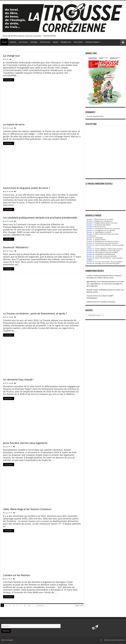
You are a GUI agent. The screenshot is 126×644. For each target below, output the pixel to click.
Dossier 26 (90, 258)
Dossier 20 (90, 245)
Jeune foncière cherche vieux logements (25, 443)
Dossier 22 (90, 251)
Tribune (11, 251)
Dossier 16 (90, 238)
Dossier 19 (90, 243)
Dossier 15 (90, 234)
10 (25, 606)
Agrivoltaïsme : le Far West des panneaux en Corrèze (105, 282)
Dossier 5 (90, 223)
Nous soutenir (78, 42)
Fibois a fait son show (106, 278)
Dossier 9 (90, 229)
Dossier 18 (90, 241)
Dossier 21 (90, 249)
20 (29, 606)
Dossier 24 (90, 254)
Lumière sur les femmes (16, 575)
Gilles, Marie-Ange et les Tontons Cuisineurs (27, 509)
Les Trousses (23, 42)
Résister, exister (92, 292)
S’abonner (13, 42)
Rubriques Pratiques (92, 42)
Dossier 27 (90, 262)
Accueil (4, 42)
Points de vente (45, 42)
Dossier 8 (90, 227)
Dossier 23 (90, 252)
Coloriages (34, 42)
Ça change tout (11, 56)
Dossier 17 (90, 240)
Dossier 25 (90, 256)
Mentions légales (7, 640)
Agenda (55, 42)
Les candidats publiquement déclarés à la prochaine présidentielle (40, 218)
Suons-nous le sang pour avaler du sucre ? (27, 188)
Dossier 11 (90, 230)
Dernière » (41, 606)
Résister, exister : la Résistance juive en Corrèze (103, 290)
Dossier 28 (90, 264)
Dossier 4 (90, 221)
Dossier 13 (90, 232)
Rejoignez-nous (66, 42)
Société (11, 128)
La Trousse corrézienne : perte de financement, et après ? (35, 314)
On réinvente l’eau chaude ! (18, 380)
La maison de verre (14, 124)
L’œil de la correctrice (108, 302)
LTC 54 (7, 59)
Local (6, 447)
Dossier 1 (90, 219)
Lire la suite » (9, 80)
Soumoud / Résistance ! (16, 247)
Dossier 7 (90, 225)
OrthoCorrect (91, 302)
